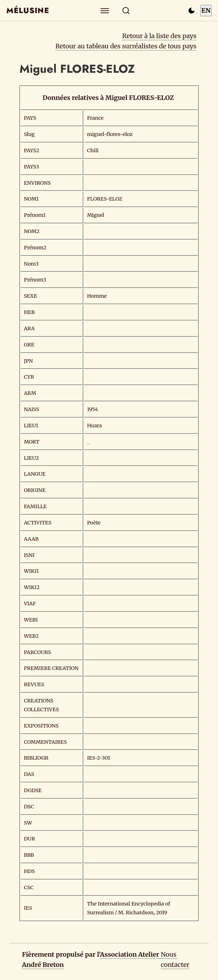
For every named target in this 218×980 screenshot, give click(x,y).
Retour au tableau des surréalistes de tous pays (126, 46)
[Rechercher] (126, 10)
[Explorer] (105, 10)
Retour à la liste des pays (159, 36)
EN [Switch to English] (206, 10)
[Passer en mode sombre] (191, 11)
